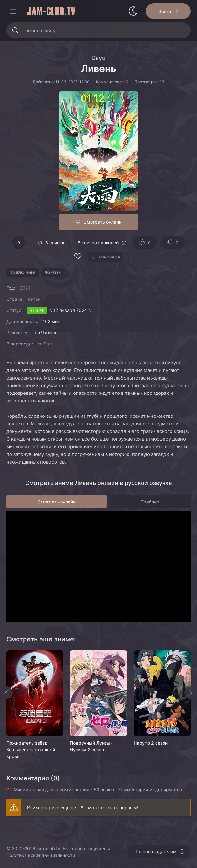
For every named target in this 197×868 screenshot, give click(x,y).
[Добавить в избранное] (78, 257)
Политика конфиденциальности (41, 855)
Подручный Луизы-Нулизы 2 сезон (91, 746)
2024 (25, 288)
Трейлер (150, 502)
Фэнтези (53, 272)
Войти (165, 11)
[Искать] (15, 30)
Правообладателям (155, 852)
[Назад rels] (6, 693)
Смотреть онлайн (102, 222)
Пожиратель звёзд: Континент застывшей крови (31, 750)
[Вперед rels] (191, 693)
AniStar (45, 344)
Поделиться (109, 257)
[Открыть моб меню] (13, 11)
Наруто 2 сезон (151, 743)
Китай (34, 299)
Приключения (22, 272)
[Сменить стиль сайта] (133, 11)
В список (55, 243)
